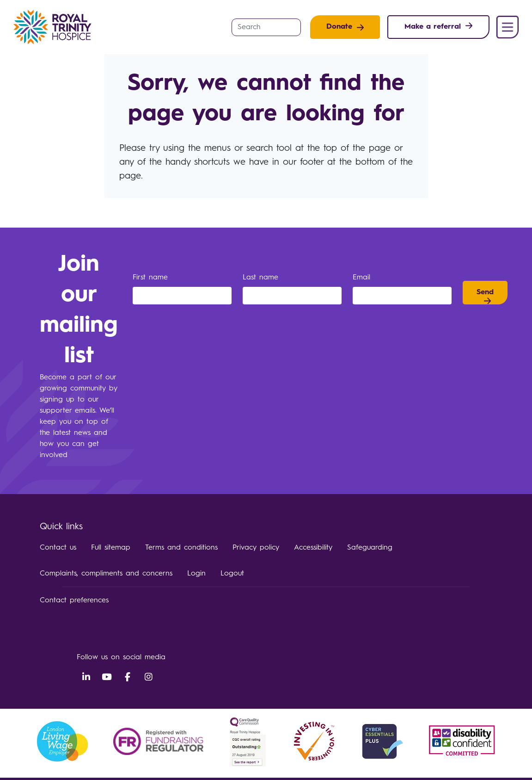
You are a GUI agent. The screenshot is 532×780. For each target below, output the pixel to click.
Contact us (58, 548)
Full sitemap (111, 548)
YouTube (107, 677)
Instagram (148, 677)
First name (152, 278)
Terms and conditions (181, 548)
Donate (339, 27)
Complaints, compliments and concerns (106, 574)
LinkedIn (86, 677)
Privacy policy (256, 548)
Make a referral (433, 27)
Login (196, 574)
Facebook (128, 677)
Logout (232, 574)
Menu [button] (508, 27)
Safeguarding (370, 548)
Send (485, 292)
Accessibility (313, 548)
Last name (262, 278)
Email (363, 278)
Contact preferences (74, 600)
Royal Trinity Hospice (55, 27)
